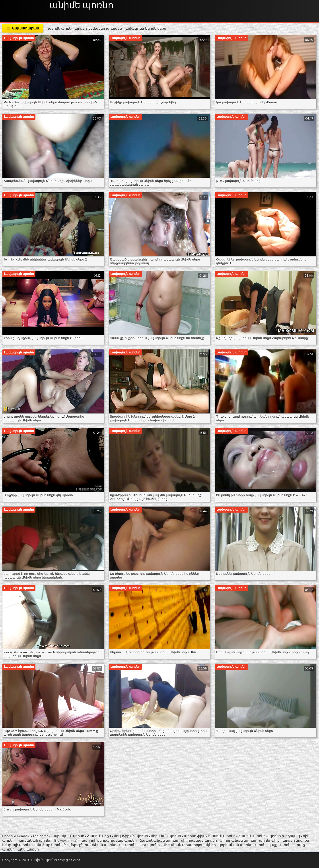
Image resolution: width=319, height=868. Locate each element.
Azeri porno (40, 836)
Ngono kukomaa (15, 836)
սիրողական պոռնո (199, 841)
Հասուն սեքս (99, 836)
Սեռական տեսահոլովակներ (190, 845)
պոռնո (286, 845)
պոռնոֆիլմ (269, 841)
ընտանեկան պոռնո (98, 845)
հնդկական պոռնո (34, 841)
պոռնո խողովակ (284, 836)
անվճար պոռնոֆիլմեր (55, 845)
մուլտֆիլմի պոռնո (131, 836)
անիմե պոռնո (81, 6)
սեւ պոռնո (150, 845)
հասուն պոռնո (222, 836)
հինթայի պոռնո (17, 845)
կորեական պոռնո (235, 845)
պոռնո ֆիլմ (195, 836)
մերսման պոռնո (166, 836)
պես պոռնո (28, 849)
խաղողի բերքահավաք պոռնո (109, 841)
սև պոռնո (128, 845)
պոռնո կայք (266, 845)
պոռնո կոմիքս (296, 841)
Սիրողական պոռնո (238, 841)
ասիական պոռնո (68, 836)
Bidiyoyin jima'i (66, 841)
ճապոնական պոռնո (159, 841)
